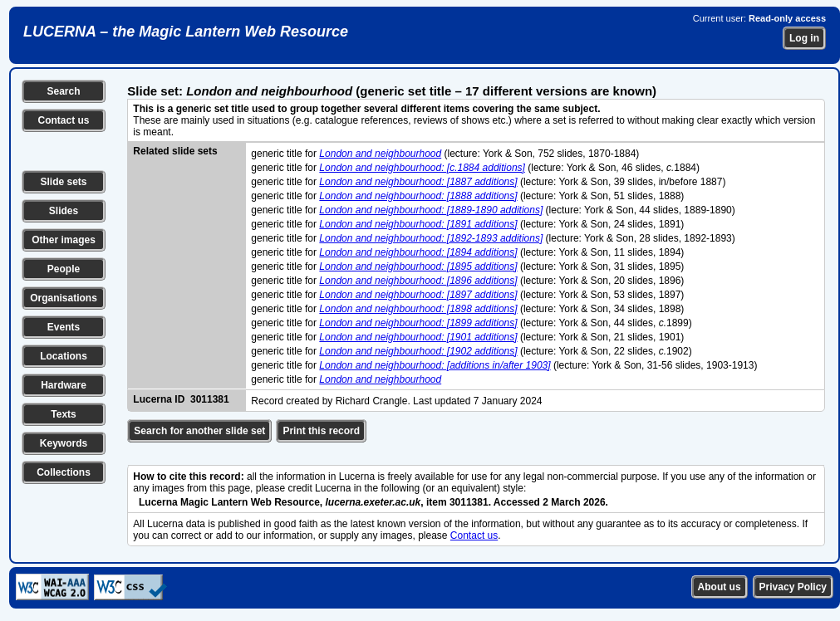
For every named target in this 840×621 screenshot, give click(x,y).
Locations (64, 356)
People (64, 269)
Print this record (321, 431)
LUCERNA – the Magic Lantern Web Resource (186, 32)
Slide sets (63, 182)
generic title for (285, 154)
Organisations (64, 298)
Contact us (63, 120)
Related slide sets (175, 151)
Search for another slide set (199, 431)
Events (64, 327)
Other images (64, 240)
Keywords (64, 443)
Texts (63, 414)
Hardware (64, 385)
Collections (64, 472)
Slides (64, 211)
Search (63, 91)
